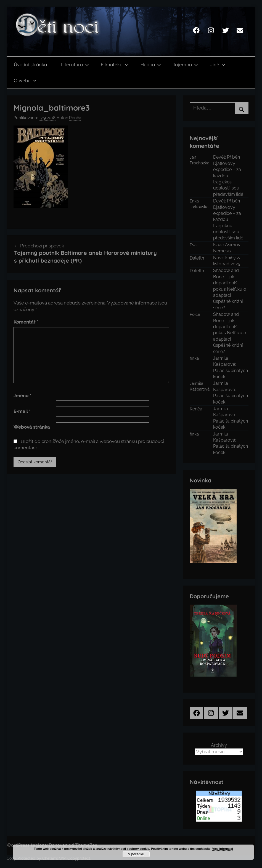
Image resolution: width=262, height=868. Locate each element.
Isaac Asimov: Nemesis (227, 248)
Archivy (219, 745)
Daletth (197, 258)
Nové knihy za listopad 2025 (227, 261)
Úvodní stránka (30, 64)
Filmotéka (115, 64)
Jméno (22, 396)
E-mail (22, 411)
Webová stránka (32, 427)
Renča (75, 118)
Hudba (151, 64)
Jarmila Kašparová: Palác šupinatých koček (231, 367)
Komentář (26, 322)
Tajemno (185, 64)
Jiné (218, 64)
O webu (25, 80)
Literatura (75, 64)
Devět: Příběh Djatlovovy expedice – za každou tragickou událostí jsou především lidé (228, 176)
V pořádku (136, 854)
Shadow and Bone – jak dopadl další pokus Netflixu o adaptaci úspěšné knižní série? (230, 289)
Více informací (223, 849)
